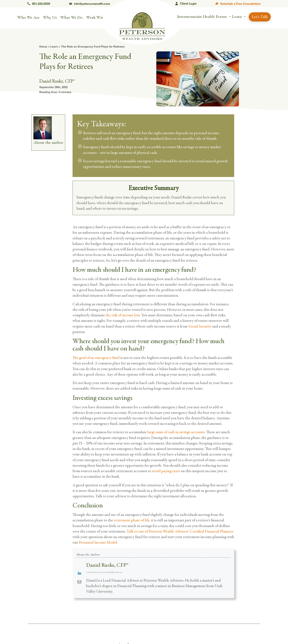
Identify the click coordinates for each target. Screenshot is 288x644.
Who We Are (28, 18)
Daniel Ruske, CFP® (107, 565)
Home (43, 46)
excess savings (115, 398)
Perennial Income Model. (99, 542)
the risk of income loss (123, 315)
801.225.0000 (39, 4)
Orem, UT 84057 (143, 4)
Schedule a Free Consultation (238, 4)
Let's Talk (260, 17)
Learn (237, 17)
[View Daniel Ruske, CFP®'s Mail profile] (79, 582)
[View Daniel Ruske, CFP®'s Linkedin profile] (79, 574)
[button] (230, 17)
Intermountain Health (196, 17)
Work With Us (99, 18)
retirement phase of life (132, 520)
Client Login (186, 4)
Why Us (50, 18)
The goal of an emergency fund (96, 358)
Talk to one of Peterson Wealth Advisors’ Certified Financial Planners (180, 531)
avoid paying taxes (166, 471)
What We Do (71, 18)
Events (221, 17)
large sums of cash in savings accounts (176, 432)
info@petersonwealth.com (90, 4)
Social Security (200, 326)
